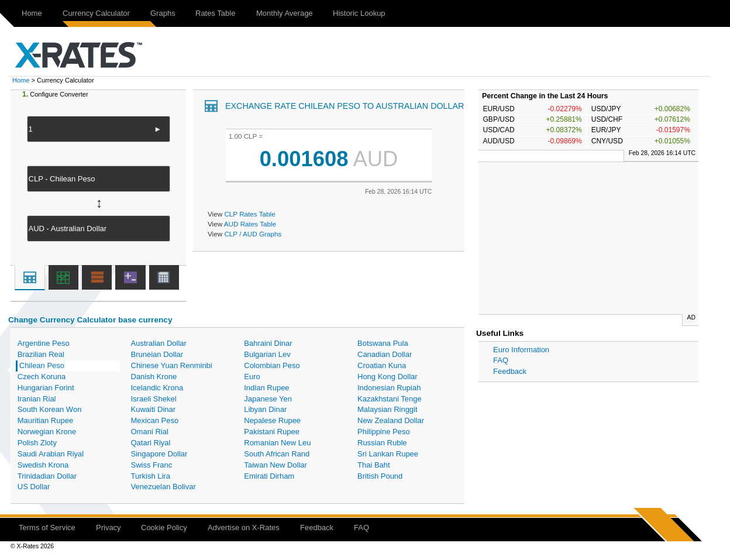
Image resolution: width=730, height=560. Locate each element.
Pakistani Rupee (272, 432)
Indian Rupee (266, 388)
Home (32, 13)
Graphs (163, 13)
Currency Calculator (96, 13)
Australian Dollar (159, 343)
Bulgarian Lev (267, 354)
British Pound (380, 476)
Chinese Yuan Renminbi (172, 365)
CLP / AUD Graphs (253, 234)
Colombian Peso (272, 365)
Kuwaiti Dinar (154, 409)
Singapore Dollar (159, 454)
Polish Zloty (37, 443)
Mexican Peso (155, 420)
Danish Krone (154, 377)
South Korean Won (50, 409)
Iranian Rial (37, 399)
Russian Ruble (382, 443)
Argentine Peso (44, 343)
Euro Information (521, 350)
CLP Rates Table (249, 214)
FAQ (501, 360)
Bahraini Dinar (268, 343)
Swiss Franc (152, 465)
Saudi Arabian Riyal (51, 454)
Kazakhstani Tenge (390, 399)
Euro (252, 377)
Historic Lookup (359, 13)
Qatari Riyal (151, 443)
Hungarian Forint (46, 388)
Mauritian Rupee (45, 420)
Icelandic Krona (157, 388)
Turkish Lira (151, 476)
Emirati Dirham (269, 476)
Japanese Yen (268, 399)
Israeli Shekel (154, 399)
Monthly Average (285, 13)
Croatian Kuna (382, 365)
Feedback (510, 371)
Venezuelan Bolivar (163, 487)
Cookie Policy (164, 528)
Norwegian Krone (47, 432)
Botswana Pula (383, 343)
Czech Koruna (42, 377)
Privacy (109, 528)
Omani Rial (150, 432)
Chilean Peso (42, 365)
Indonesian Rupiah (389, 388)
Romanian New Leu (277, 443)
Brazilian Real (41, 354)
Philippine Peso (384, 432)
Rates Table (215, 13)
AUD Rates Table (250, 224)
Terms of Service (47, 528)
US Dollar (34, 487)
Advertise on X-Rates (244, 528)
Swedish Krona (43, 465)
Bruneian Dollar (157, 354)
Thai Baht (374, 465)
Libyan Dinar (265, 409)
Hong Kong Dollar (388, 377)
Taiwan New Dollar (276, 465)
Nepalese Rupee (272, 420)
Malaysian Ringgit (388, 409)
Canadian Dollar (385, 354)
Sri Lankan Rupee (388, 454)
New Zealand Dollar (391, 420)
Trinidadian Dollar (47, 476)
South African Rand (277, 454)
